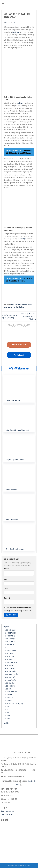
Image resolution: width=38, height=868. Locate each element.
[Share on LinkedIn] (28, 325)
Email (6, 589)
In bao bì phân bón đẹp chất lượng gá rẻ (17, 430)
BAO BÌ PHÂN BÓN (10, 642)
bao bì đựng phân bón (12, 519)
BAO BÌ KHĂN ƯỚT (10, 660)
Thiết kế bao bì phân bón (13, 401)
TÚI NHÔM (7, 719)
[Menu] (3, 3)
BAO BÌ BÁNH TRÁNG (10, 671)
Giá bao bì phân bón (12, 490)
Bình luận (7, 569)
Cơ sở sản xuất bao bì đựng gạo (15, 549)
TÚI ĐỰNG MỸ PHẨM (10, 680)
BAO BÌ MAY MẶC (9, 657)
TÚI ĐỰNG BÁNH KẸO (10, 633)
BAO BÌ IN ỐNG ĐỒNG (10, 630)
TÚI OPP (7, 713)
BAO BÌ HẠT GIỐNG (10, 668)
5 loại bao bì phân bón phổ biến (15, 460)
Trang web (7, 598)
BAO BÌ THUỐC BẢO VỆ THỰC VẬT (14, 704)
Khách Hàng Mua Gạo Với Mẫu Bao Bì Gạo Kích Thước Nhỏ (29, 316)
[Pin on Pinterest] (24, 325)
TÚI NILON (7, 716)
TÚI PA (6, 648)
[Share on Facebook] (14, 325)
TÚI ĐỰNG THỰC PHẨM (11, 663)
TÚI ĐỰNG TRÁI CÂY (10, 651)
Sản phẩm (6, 627)
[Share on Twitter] (17, 325)
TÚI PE (6, 710)
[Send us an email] (21, 784)
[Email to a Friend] (21, 325)
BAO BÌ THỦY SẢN (10, 683)
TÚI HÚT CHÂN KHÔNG (11, 692)
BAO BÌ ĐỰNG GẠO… (10, 639)
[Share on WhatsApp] (10, 325)
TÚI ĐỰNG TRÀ (9, 698)
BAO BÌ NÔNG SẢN (10, 686)
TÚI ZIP (7, 707)
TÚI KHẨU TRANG (9, 645)
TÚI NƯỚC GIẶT (9, 701)
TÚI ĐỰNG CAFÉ (9, 695)
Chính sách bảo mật (7, 815)
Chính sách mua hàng (8, 811)
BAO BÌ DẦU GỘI (9, 654)
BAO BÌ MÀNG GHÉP (10, 677)
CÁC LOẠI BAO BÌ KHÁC (11, 674)
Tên (6, 580)
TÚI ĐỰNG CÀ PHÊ (10, 636)
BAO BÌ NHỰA (8, 689)
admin (14, 23)
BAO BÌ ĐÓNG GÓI (9, 666)
